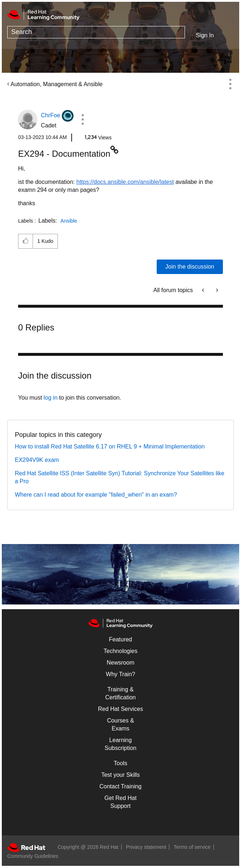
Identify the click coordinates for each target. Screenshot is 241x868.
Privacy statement (146, 847)
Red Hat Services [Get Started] (121, 709)
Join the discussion (190, 267)
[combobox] (96, 32)
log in (51, 398)
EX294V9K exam (37, 460)
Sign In (205, 35)
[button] (83, 119)
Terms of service (192, 847)
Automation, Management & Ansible (56, 84)
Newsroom (120, 663)
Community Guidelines (33, 856)
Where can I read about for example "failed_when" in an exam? (96, 495)
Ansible (69, 221)
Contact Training (121, 786)
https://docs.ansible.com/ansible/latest (125, 182)
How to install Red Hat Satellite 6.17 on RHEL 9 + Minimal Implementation (110, 446)
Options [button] (230, 84)
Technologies (120, 651)
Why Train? (121, 674)
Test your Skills (121, 775)
